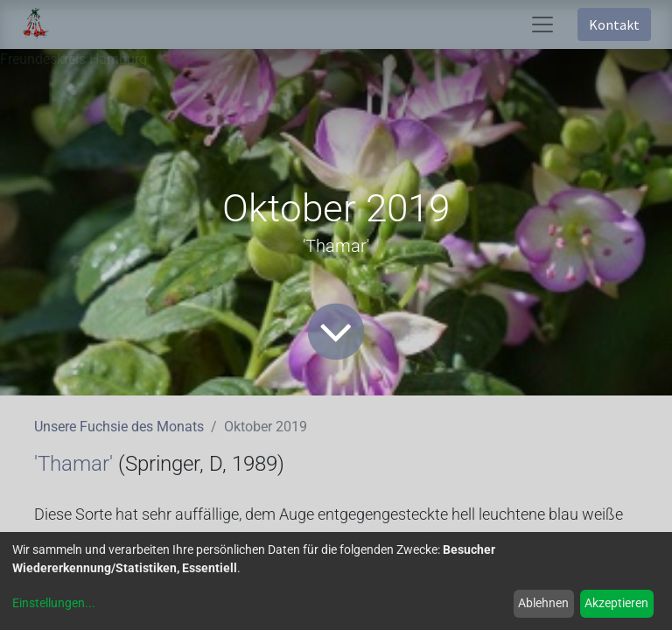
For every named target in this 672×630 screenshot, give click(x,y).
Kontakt (614, 24)
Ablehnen (543, 603)
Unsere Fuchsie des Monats (119, 427)
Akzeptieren (616, 603)
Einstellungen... (54, 603)
